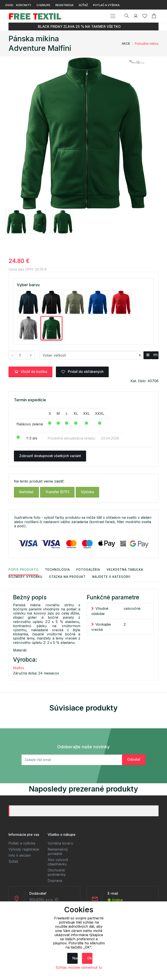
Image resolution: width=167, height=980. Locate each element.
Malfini (18, 668)
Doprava (55, 881)
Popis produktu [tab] (23, 569)
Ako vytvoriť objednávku (58, 862)
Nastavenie (75, 958)
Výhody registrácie (24, 849)
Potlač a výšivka (22, 843)
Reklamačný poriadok (58, 852)
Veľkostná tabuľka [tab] (125, 569)
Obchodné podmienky (57, 873)
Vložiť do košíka (30, 372)
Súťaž (13, 862)
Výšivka (87, 492)
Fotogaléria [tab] (88, 569)
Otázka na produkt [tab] (67, 577)
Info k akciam (20, 856)
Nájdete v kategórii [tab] (111, 577)
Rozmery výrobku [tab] (25, 577)
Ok (90, 958)
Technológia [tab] (57, 569)
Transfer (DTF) (57, 492)
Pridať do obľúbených (82, 372)
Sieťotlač (26, 492)
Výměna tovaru (60, 843)
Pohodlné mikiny (147, 44)
